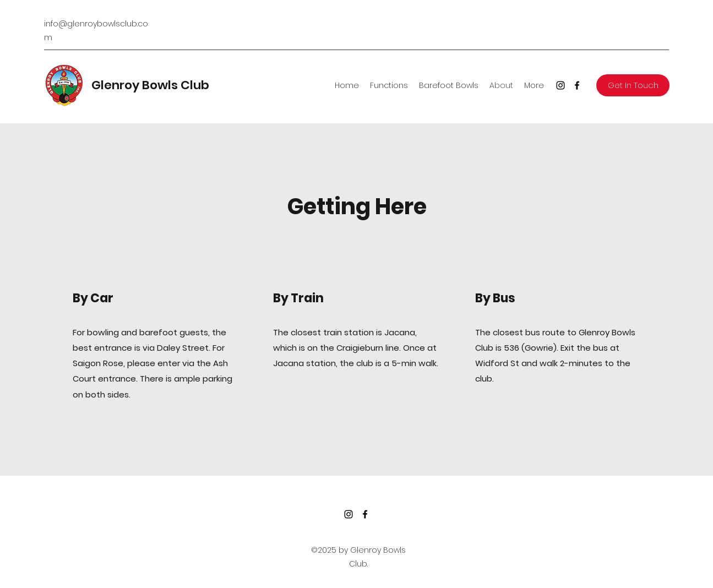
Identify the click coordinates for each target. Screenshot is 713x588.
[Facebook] (577, 85)
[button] (633, 85)
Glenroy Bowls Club (150, 85)
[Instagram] (560, 85)
